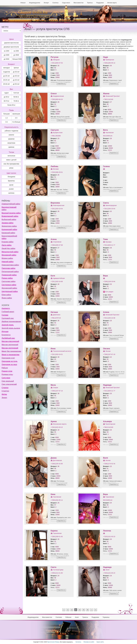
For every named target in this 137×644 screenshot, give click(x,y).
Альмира (107, 421)
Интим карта (112, 3)
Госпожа (5, 315)
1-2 (7, 118)
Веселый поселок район (11, 213)
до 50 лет (16, 84)
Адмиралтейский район (11, 204)
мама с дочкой (11, 160)
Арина (54, 421)
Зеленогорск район (9, 226)
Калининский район (9, 229)
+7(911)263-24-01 (57, 354)
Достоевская (57, 460)
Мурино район (7, 258)
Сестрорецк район (9, 285)
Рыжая (11, 189)
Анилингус (6, 308)
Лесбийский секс (8, 338)
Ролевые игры (7, 374)
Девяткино (57, 315)
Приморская (110, 60)
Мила (53, 385)
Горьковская (110, 497)
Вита (105, 130)
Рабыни (5, 368)
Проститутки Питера (53, 642)
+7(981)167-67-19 (109, 354)
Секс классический (9, 384)
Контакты (78, 642)
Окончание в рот (8, 358)
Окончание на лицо (9, 364)
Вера (105, 276)
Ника (53, 494)
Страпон (5, 388)
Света (106, 203)
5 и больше (16, 122)
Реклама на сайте (89, 642)
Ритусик (54, 57)
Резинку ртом (7, 371)
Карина (54, 531)
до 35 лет (16, 72)
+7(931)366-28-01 (57, 172)
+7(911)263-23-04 (57, 209)
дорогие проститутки (11, 43)
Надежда (107, 385)
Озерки (55, 388)
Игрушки (5, 331)
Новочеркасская (59, 205)
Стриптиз (5, 391)
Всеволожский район (10, 216)
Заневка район (7, 223)
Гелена (106, 166)
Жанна (106, 94)
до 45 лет (16, 80)
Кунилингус (6, 335)
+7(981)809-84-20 (57, 99)
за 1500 (16, 51)
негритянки (11, 143)
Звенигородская (111, 205)
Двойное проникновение (11, 322)
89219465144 (108, 136)
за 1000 (6, 51)
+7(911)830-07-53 (57, 63)
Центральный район (10, 291)
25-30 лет (7, 84)
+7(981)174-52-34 (109, 464)
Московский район (9, 255)
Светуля (55, 130)
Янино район (7, 298)
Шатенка (11, 193)
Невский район (8, 262)
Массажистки (78, 3)
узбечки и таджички (11, 131)
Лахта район (7, 245)
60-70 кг (6, 101)
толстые (16, 93)
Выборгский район (9, 220)
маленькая (16, 114)
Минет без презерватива (11, 351)
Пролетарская (110, 424)
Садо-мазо (66, 3)
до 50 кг (7, 97)
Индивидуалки (35, 3)
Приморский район (9, 275)
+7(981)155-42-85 (57, 464)
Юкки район (6, 295)
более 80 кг (11, 105)
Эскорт (46, 3)
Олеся (54, 94)
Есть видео (109, 292)
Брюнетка (11, 181)
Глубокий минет (8, 312)
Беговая (56, 169)
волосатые (11, 156)
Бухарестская (58, 133)
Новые (23, 3)
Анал (77, 617)
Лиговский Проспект (112, 315)
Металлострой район (10, 252)
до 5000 (6, 59)
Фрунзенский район (9, 288)
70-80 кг (16, 101)
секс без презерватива (11, 164)
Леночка (107, 531)
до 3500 (16, 55)
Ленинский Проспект (113, 96)
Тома (105, 239)
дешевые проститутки (11, 47)
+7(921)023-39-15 (57, 427)
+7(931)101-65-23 (109, 537)
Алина (106, 312)
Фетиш (4, 394)
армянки (11, 147)
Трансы (90, 3)
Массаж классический (10, 341)
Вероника (55, 203)
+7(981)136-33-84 (109, 281)
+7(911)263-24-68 (57, 281)
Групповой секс (8, 318)
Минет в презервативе (10, 355)
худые (7, 93)
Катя (53, 276)
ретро (11, 168)
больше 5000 (17, 59)
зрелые (16, 68)
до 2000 (6, 55)
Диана (54, 458)
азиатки (11, 135)
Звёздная (56, 60)
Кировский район (8, 233)
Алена (54, 239)
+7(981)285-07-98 (57, 245)
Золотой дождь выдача (11, 328)
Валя (105, 458)
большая (7, 114)
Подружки (100, 3)
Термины (106, 617)
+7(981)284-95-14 (109, 63)
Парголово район (8, 268)
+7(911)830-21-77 (109, 245)
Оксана (106, 349)
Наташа (54, 312)
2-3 (16, 118)
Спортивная (57, 242)
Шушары (108, 242)
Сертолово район (9, 281)
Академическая (58, 96)
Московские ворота (60, 424)
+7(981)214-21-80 (57, 573)
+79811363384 (56, 136)
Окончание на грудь (10, 361)
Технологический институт (62, 351)
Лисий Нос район (8, 248)
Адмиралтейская (59, 278)
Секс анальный (8, 381)
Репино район (7, 278)
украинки (11, 139)
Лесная (108, 351)
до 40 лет (16, 76)
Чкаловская (109, 133)
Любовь (54, 166)
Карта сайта (100, 642)
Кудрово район (7, 242)
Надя (105, 57)
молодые (6, 68)
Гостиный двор (58, 570)
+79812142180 (108, 99)
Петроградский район (10, 272)
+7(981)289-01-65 (57, 537)
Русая (11, 185)
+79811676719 (56, 318)
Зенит (107, 570)
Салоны (55, 3)
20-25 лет (7, 80)
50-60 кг (16, 97)
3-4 (7, 122)
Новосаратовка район (10, 265)
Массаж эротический (10, 345)
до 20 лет (6, 76)
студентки (7, 72)
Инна (53, 349)
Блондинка (11, 177)
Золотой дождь (8, 325)
